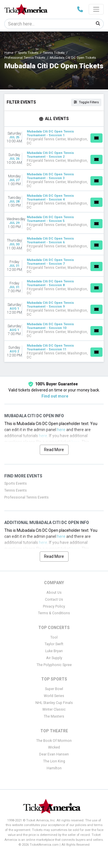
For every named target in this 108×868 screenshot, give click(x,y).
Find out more (55, 396)
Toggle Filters (86, 102)
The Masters (54, 716)
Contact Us (54, 599)
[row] (54, 137)
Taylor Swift (54, 644)
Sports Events (16, 483)
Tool (54, 637)
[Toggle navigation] (96, 9)
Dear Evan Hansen (54, 754)
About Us (54, 593)
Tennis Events (16, 490)
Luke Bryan (54, 651)
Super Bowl (54, 689)
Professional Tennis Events (26, 497)
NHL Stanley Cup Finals (54, 703)
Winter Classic (54, 709)
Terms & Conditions (54, 613)
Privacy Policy (54, 606)
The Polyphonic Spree (54, 665)
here (61, 430)
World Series (54, 696)
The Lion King (54, 761)
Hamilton (54, 768)
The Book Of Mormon (54, 741)
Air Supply (54, 658)
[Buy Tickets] (96, 138)
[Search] (49, 24)
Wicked (54, 747)
